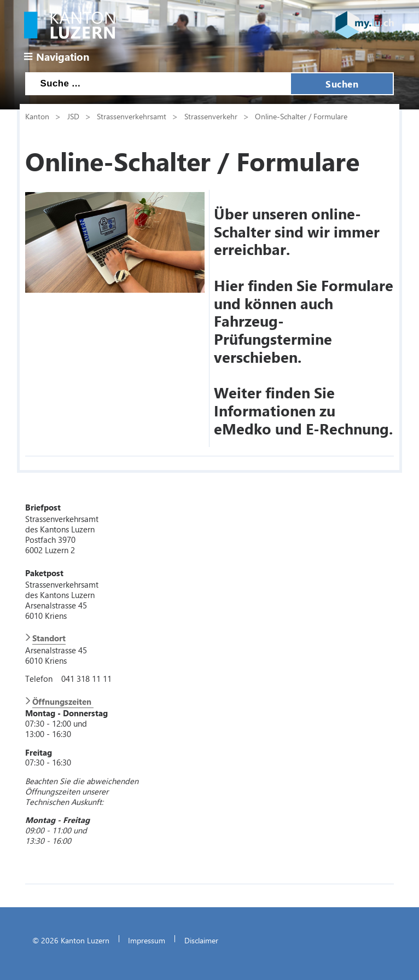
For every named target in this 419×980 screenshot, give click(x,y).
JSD (73, 116)
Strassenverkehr (211, 116)
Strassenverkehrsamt (132, 116)
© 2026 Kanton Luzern (71, 940)
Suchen (342, 84)
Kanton (37, 116)
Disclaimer (201, 940)
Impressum (147, 940)
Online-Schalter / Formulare (301, 116)
